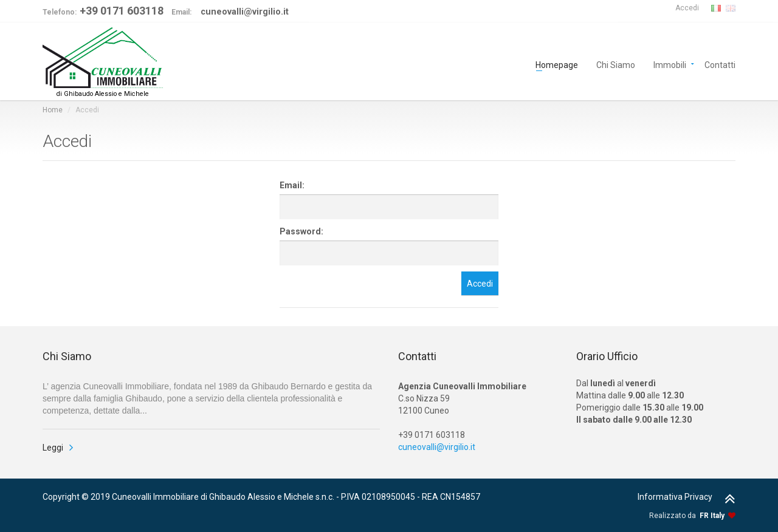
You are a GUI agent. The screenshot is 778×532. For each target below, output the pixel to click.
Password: (301, 231)
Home (53, 110)
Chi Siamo (616, 64)
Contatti (720, 64)
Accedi (687, 8)
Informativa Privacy (675, 497)
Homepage (557, 64)
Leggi (53, 448)
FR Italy (712, 516)
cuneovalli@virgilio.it (437, 447)
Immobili (670, 64)
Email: (292, 185)
